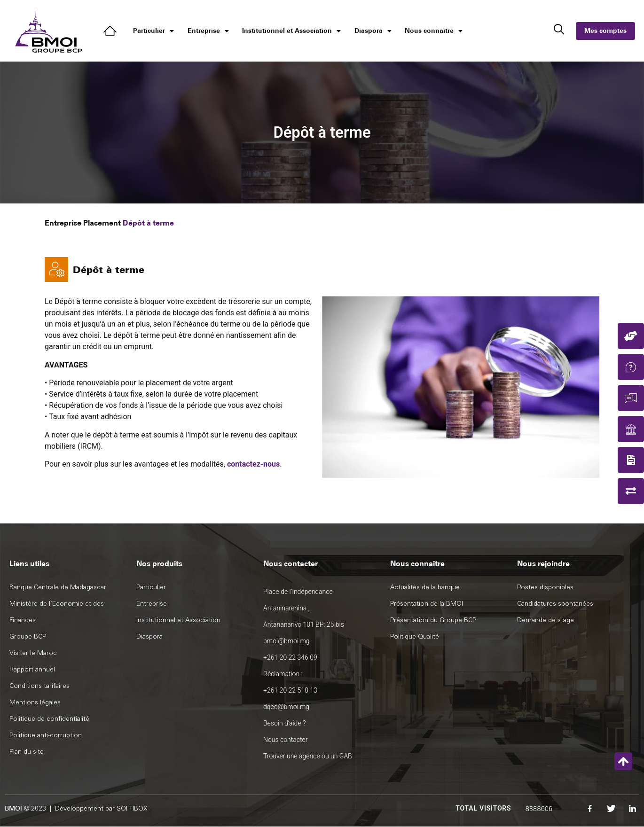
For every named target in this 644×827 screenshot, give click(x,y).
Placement (102, 223)
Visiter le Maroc (33, 653)
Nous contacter (285, 740)
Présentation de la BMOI (427, 604)
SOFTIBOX (132, 808)
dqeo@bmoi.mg (286, 707)
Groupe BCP (28, 636)
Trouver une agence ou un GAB (308, 756)
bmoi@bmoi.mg (287, 641)
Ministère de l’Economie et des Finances (57, 612)
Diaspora (373, 31)
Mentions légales (35, 702)
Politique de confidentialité (49, 719)
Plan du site (27, 752)
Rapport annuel (32, 669)
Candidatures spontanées (555, 604)
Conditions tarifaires (39, 686)
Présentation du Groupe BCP (433, 620)
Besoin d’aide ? (284, 723)
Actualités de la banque (425, 587)
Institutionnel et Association (291, 31)
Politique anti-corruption (46, 735)
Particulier (153, 31)
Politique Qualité (415, 636)
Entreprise (208, 31)
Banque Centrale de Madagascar (58, 587)
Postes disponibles (545, 587)
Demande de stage (546, 620)
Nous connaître (434, 31)
